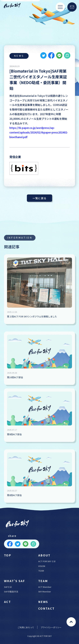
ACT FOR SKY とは (47, 561)
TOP (8, 555)
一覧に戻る (39, 198)
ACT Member (45, 587)
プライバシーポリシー (51, 627)
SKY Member (45, 592)
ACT (7, 602)
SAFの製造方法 (11, 592)
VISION (42, 566)
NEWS (43, 602)
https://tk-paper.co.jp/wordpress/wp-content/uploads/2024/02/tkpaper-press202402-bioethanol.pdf (39, 132)
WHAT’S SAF (15, 581)
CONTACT (46, 608)
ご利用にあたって (26, 627)
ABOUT (44, 555)
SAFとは (8, 587)
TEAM (41, 571)
